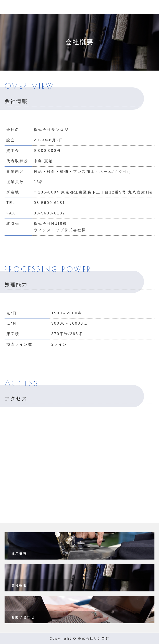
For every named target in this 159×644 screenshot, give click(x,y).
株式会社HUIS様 (50, 224)
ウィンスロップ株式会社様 (60, 230)
